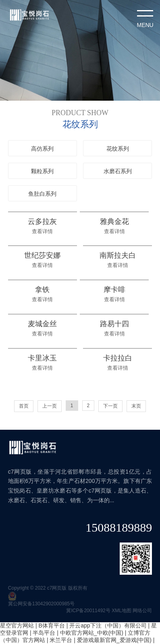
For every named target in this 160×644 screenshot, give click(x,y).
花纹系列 (118, 149)
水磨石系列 (118, 171)
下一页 (110, 406)
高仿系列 (42, 149)
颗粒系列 (42, 171)
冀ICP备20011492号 (88, 611)
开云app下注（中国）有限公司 (108, 625)
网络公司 (142, 611)
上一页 (50, 406)
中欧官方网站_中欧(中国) (92, 633)
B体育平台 (51, 625)
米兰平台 (61, 640)
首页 (24, 406)
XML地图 (122, 611)
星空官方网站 (17, 625)
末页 (136, 406)
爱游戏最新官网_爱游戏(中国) (114, 640)
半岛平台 (44, 633)
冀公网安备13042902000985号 (41, 604)
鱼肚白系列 (42, 194)
